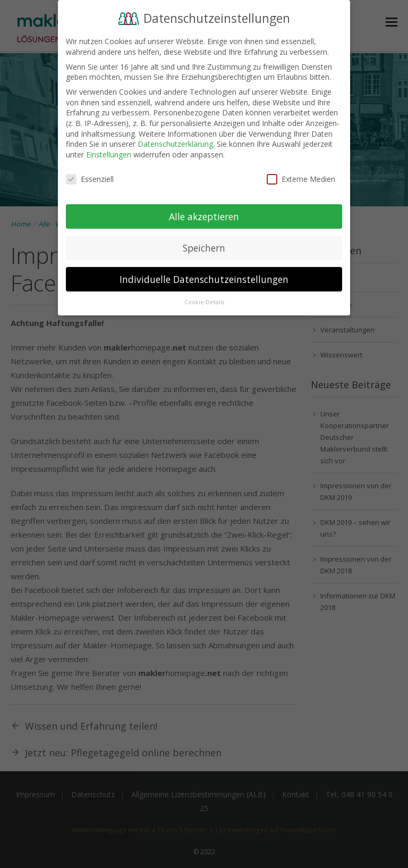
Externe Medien (301, 178)
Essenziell (90, 178)
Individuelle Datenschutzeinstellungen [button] (204, 279)
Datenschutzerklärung (175, 144)
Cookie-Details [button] (204, 302)
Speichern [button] (204, 247)
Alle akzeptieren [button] (204, 216)
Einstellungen (109, 154)
